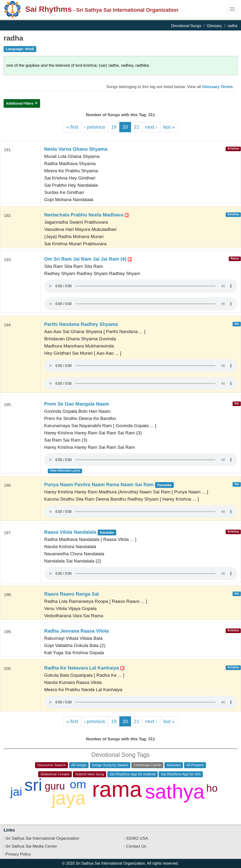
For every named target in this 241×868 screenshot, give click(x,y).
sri (33, 785)
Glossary (214, 26)
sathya (175, 791)
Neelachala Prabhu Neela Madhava (86, 215)
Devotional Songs (186, 26)
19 (114, 127)
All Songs (79, 765)
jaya (69, 798)
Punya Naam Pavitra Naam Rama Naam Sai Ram (109, 485)
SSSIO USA (137, 838)
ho (212, 788)
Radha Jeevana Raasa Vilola (76, 631)
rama (117, 789)
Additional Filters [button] (20, 103)
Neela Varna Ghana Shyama (76, 149)
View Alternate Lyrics (65, 470)
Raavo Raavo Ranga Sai (72, 594)
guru (55, 786)
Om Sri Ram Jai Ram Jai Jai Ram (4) (88, 259)
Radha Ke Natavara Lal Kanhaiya (84, 668)
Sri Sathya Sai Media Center (31, 846)
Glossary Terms (217, 87)
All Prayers (195, 765)
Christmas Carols (147, 765)
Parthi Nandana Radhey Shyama (81, 324)
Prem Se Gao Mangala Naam (77, 404)
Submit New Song (90, 774)
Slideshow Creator (55, 774)
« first (72, 127)
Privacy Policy (18, 854)
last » (169, 127)
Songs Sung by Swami (110, 765)
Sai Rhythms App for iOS (181, 774)
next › (151, 127)
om (78, 784)
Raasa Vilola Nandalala (80, 532)
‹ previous (95, 127)
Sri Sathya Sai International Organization (42, 838)
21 (137, 127)
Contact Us (136, 846)
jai (16, 792)
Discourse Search (51, 765)
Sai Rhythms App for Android (133, 774)
